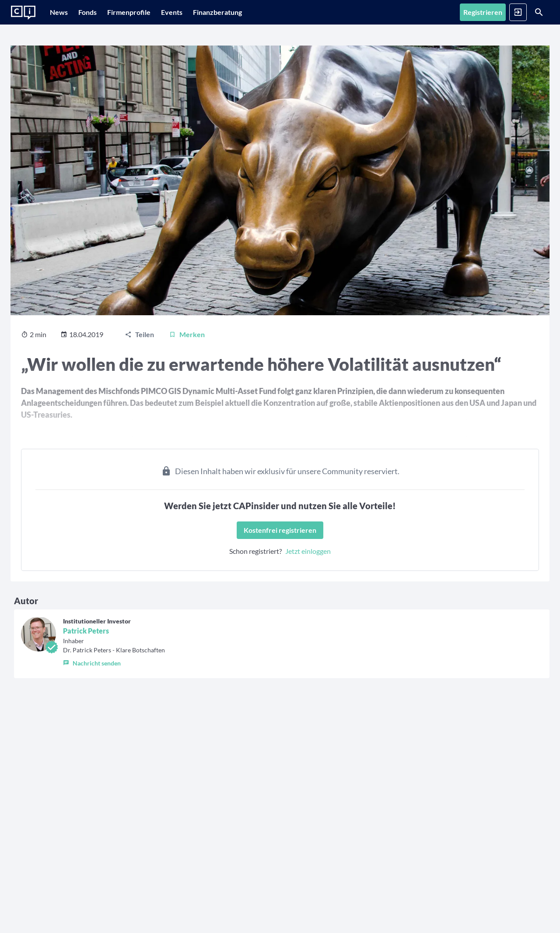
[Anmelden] (518, 12)
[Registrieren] (483, 12)
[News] (63, 12)
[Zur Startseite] (23, 13)
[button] (114, 701)
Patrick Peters (86, 670)
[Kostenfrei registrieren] (280, 570)
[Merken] (187, 374)
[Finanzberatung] (252, 12)
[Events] (202, 12)
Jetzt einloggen (308, 590)
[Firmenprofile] (151, 12)
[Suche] (539, 12)
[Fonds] (101, 12)
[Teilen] (139, 374)
